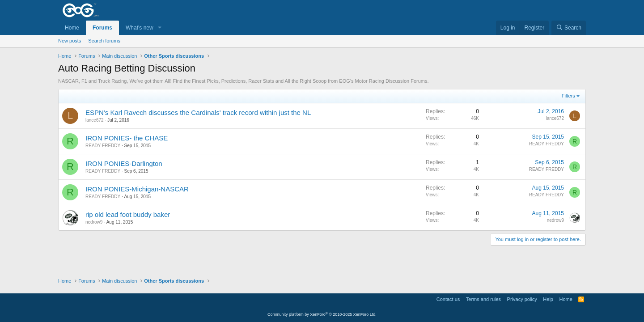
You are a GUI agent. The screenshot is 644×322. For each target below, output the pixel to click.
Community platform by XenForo (322, 314)
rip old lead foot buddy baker (128, 214)
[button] (160, 28)
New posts (70, 41)
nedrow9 (94, 222)
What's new (140, 28)
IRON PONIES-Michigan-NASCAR (137, 189)
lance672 (95, 120)
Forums (102, 28)
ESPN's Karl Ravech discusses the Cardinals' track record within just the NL (198, 112)
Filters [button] (568, 96)
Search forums (104, 41)
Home (72, 28)
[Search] (569, 28)
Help (548, 299)
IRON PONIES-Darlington (124, 163)
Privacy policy (522, 299)
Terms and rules (483, 299)
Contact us (448, 299)
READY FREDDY (103, 146)
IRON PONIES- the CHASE (127, 138)
